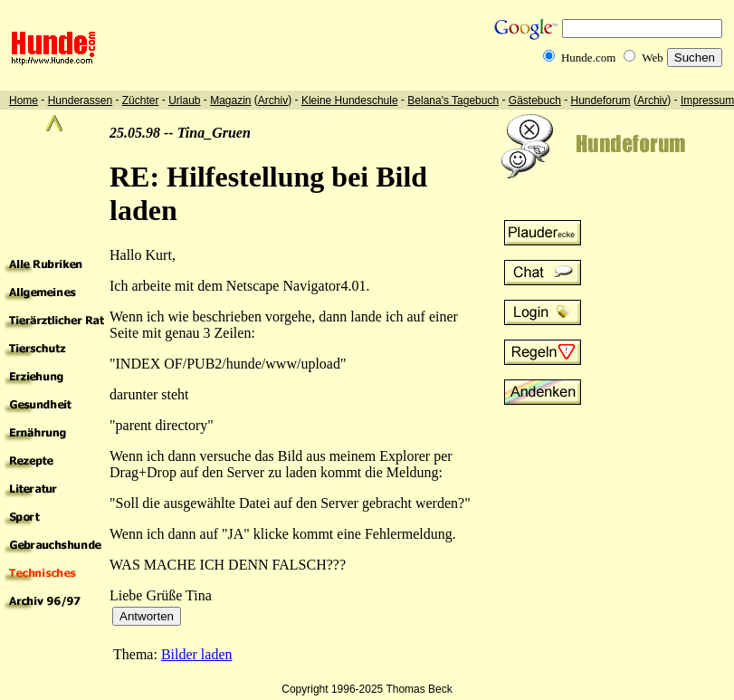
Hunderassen (80, 101)
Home (24, 101)
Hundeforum (601, 101)
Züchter (141, 101)
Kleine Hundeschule (350, 101)
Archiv (273, 101)
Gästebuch (535, 101)
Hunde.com (588, 58)
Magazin (230, 101)
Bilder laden (197, 654)
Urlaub (184, 101)
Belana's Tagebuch (453, 101)
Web (653, 58)
